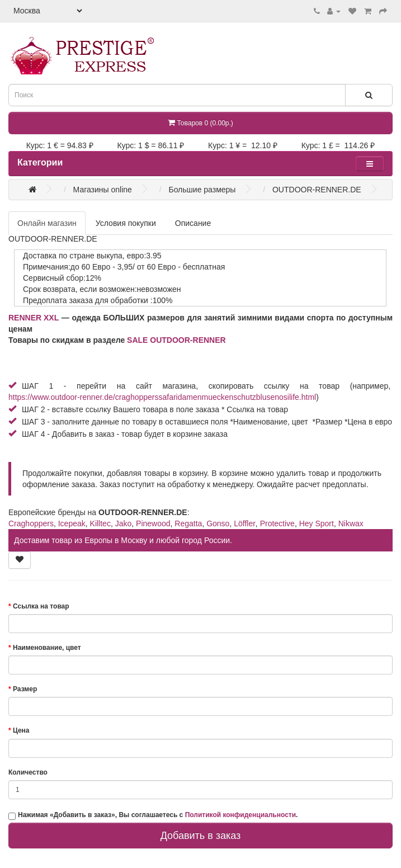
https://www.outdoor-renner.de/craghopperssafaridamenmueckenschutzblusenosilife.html (162, 397)
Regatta (188, 523)
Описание (193, 223)
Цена (21, 730)
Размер (25, 689)
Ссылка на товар (41, 606)
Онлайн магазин (47, 223)
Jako (124, 523)
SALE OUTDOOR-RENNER (176, 340)
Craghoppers (31, 523)
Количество (28, 772)
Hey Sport (317, 523)
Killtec (100, 523)
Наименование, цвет (47, 648)
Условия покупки (126, 223)
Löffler (245, 523)
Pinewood (153, 523)
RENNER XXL (34, 318)
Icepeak (72, 523)
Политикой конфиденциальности (240, 815)
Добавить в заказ (201, 836)
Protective (277, 523)
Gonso (218, 523)
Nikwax (351, 523)
